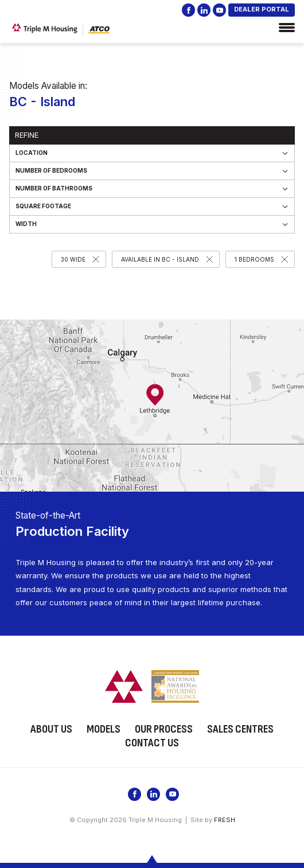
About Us (51, 729)
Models (104, 729)
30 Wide (73, 259)
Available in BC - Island (160, 259)
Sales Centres (240, 729)
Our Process (164, 729)
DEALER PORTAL (262, 9)
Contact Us (152, 743)
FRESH (225, 820)
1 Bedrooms (254, 259)
